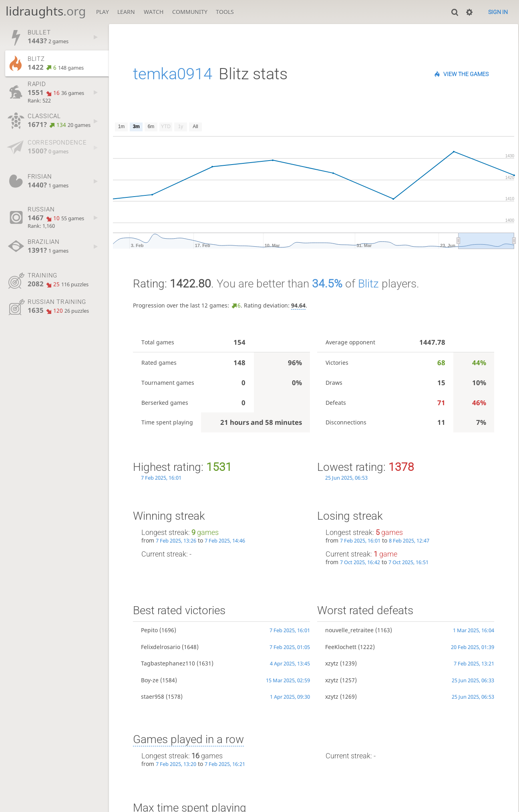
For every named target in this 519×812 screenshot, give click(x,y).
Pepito (149, 630)
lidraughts (46, 11)
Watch (154, 12)
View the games (466, 74)
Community (190, 12)
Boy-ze (150, 680)
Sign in (498, 12)
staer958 (153, 696)
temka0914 (173, 74)
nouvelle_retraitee (349, 630)
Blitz (368, 284)
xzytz (332, 663)
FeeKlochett (341, 647)
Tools (225, 12)
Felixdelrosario (161, 647)
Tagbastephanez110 (168, 663)
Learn (126, 12)
